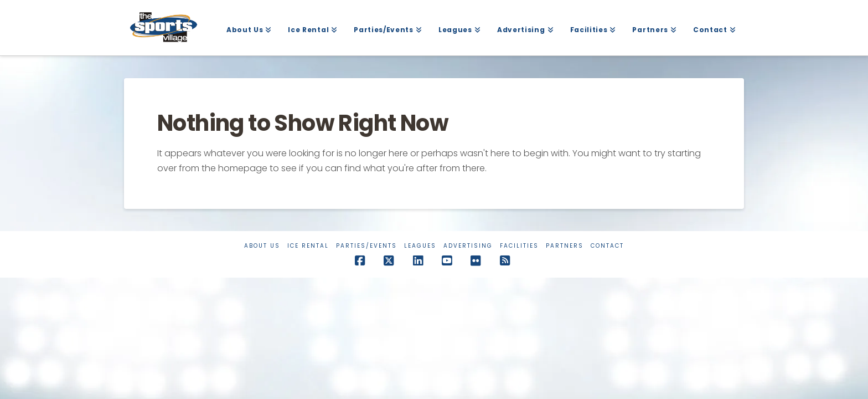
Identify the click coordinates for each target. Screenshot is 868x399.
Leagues (420, 246)
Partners (565, 246)
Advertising (468, 246)
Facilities (519, 246)
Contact (607, 246)
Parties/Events (366, 246)
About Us (262, 246)
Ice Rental (308, 246)
